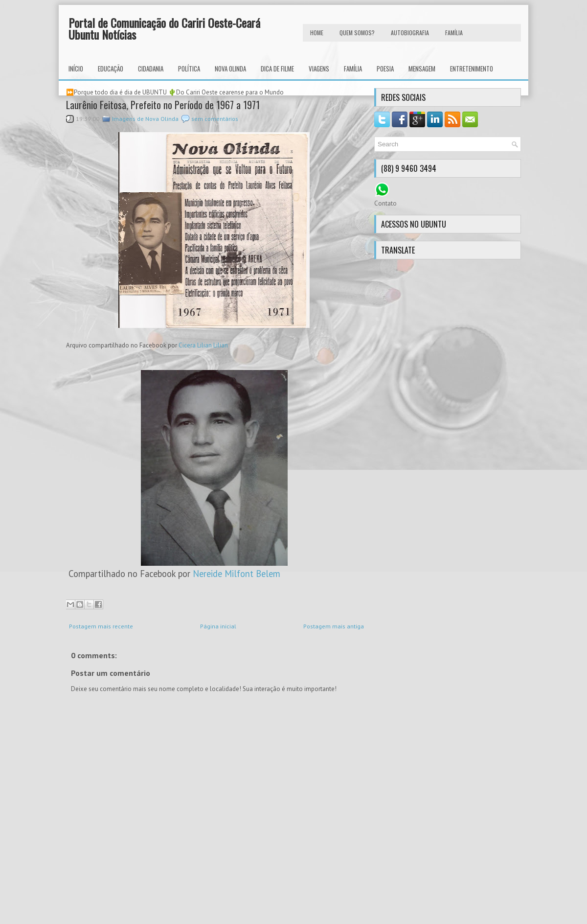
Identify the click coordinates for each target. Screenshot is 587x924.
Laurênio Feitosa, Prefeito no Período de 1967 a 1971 (163, 105)
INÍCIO (76, 69)
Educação (111, 69)
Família (353, 69)
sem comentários (215, 119)
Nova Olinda (230, 69)
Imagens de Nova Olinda (145, 119)
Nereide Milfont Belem (237, 574)
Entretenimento (472, 69)
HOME (317, 33)
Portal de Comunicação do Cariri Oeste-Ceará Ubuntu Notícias (164, 28)
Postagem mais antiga (334, 626)
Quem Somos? (357, 33)
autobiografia (410, 33)
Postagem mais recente (101, 626)
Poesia (385, 69)
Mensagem (422, 69)
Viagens (319, 69)
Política (189, 69)
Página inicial (218, 626)
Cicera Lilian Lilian (203, 345)
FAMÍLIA (454, 33)
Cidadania (151, 69)
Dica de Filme (277, 69)
